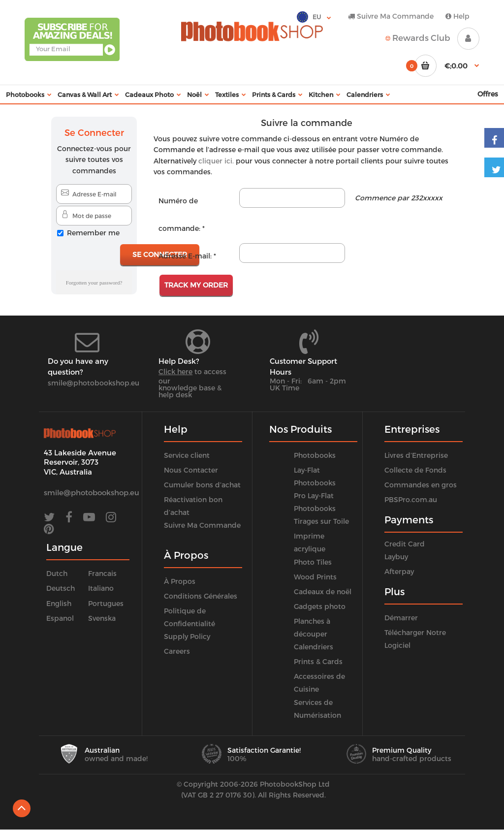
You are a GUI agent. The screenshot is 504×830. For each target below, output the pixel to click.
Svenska (102, 618)
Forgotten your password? (94, 283)
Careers (177, 651)
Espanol (60, 618)
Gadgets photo (320, 606)
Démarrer (401, 618)
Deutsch (61, 588)
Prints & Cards (318, 661)
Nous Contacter (191, 470)
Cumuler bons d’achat (202, 485)
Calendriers (314, 647)
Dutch (57, 573)
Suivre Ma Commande (391, 16)
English (59, 603)
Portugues (106, 603)
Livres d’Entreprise (416, 455)
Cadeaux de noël (323, 591)
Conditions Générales (201, 596)
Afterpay (399, 571)
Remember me (93, 233)
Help (457, 16)
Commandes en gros (421, 485)
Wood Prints (315, 577)
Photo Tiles (313, 562)
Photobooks (315, 455)
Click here (175, 371)
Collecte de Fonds (415, 470)
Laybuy (396, 557)
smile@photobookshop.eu (94, 383)
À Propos (180, 581)
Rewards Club (418, 37)
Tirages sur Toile (321, 521)
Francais (102, 573)
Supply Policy (187, 636)
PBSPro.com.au (411, 499)
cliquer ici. (216, 161)
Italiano (101, 588)
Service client (187, 455)
